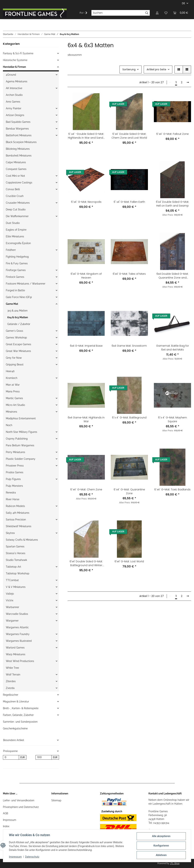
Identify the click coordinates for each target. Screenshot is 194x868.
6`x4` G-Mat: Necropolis (86, 202)
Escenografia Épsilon (18, 243)
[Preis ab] (11, 757)
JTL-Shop (175, 863)
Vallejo (10, 594)
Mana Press (13, 391)
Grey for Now (14, 358)
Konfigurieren (161, 846)
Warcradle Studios (17, 614)
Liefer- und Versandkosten (19, 800)
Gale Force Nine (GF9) (19, 297)
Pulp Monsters (14, 486)
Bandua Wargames (17, 129)
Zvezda (10, 688)
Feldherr (11, 250)
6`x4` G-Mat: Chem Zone (86, 489)
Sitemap (56, 800)
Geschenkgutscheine (15, 728)
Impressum (10, 820)
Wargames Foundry (18, 634)
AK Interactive (14, 88)
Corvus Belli (13, 189)
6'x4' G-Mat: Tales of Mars (129, 274)
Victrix (10, 600)
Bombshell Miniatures (19, 156)
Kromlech (12, 378)
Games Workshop (16, 338)
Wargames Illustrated (19, 641)
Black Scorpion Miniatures (21, 142)
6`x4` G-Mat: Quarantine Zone (129, 491)
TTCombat (12, 580)
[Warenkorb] (181, 13)
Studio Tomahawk (16, 560)
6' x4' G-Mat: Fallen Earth (129, 202)
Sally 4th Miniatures (18, 513)
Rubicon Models (15, 506)
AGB (5, 813)
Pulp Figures (13, 479)
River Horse (13, 499)
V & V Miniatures (16, 587)
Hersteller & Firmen (14, 67)
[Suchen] (118, 13)
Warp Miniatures (16, 654)
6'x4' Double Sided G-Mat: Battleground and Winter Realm (86, 563)
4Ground (11, 75)
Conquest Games (16, 169)
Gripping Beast (15, 365)
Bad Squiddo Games (18, 122)
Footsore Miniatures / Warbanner (26, 284)
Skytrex (10, 533)
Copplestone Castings (19, 183)
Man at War (13, 385)
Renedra (11, 493)
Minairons (11, 412)
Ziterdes (11, 681)
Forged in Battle (15, 290)
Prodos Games (15, 472)
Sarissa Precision (16, 520)
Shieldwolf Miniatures (19, 526)
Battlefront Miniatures (19, 135)
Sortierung (129, 69)
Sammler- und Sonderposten (20, 722)
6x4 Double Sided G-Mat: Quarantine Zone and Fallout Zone (173, 276)
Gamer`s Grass (14, 331)
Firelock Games (15, 277)
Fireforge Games (16, 270)
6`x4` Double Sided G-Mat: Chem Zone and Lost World (129, 136)
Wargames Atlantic (17, 627)
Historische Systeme (15, 60)
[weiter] (188, 83)
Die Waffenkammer (17, 216)
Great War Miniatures (18, 351)
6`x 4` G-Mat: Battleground (129, 418)
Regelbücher (11, 695)
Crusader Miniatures (18, 203)
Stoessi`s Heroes (16, 553)
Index (6, 826)
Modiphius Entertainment (21, 418)
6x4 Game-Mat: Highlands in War (86, 419)
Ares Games (13, 102)
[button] (157, 13)
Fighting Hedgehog (17, 257)
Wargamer (12, 621)
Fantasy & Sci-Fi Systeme (18, 53)
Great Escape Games (18, 344)
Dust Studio (13, 223)
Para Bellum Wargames (20, 445)
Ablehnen (161, 855)
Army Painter (14, 108)
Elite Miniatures (15, 236)
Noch (9, 425)
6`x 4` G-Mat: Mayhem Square (173, 419)
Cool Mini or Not (15, 176)
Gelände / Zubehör (19, 324)
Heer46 (10, 371)
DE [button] (184, 3)
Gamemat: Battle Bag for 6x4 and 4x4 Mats (173, 348)
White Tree (12, 668)
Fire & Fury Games (17, 263)
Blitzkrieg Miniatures (18, 149)
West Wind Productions (20, 661)
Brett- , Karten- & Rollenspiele (21, 708)
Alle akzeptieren (161, 836)
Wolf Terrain (13, 675)
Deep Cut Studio (16, 209)
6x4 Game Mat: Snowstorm (129, 346)
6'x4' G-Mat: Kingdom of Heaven (86, 276)
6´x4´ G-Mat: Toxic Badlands (172, 489)
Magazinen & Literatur (16, 702)
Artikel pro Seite (156, 69)
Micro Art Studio (15, 405)
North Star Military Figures (21, 432)
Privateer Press (15, 466)
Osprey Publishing (17, 439)
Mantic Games (14, 398)
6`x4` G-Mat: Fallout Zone (173, 134)
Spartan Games (15, 546)
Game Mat (12, 304)
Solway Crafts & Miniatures (22, 540)
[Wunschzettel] (166, 13)
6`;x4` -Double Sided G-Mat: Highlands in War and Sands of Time (86, 136)
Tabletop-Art (13, 567)
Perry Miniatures (15, 452)
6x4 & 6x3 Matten (18, 317)
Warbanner (12, 607)
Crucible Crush (15, 196)
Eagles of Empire (16, 230)
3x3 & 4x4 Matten (17, 311)
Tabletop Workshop (18, 573)
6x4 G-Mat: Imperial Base (86, 346)
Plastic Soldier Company (21, 459)
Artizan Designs (15, 115)
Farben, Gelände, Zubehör (18, 715)
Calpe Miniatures (16, 162)
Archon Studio (14, 95)
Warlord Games (15, 648)
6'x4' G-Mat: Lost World (129, 561)
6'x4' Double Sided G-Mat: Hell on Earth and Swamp (173, 204)
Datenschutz (32, 857)
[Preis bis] (44, 757)
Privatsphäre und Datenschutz (21, 807)
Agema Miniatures (17, 81)
